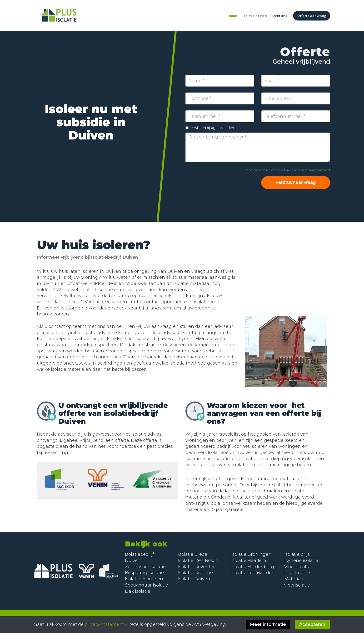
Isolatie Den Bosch (198, 561)
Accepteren (313, 624)
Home (232, 16)
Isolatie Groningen (251, 554)
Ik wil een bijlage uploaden (210, 128)
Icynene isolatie (301, 561)
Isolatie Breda (193, 554)
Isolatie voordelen (144, 579)
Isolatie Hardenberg (253, 567)
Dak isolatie (138, 591)
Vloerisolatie (297, 567)
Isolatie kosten (255, 16)
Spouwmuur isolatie (147, 585)
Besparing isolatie (144, 573)
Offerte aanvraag (312, 16)
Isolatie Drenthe (195, 573)
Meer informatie (268, 624)
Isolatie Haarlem (249, 561)
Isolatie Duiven (194, 579)
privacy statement (319, 170)
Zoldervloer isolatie (145, 567)
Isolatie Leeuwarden (253, 573)
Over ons (280, 16)
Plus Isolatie (297, 573)
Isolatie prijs (297, 554)
